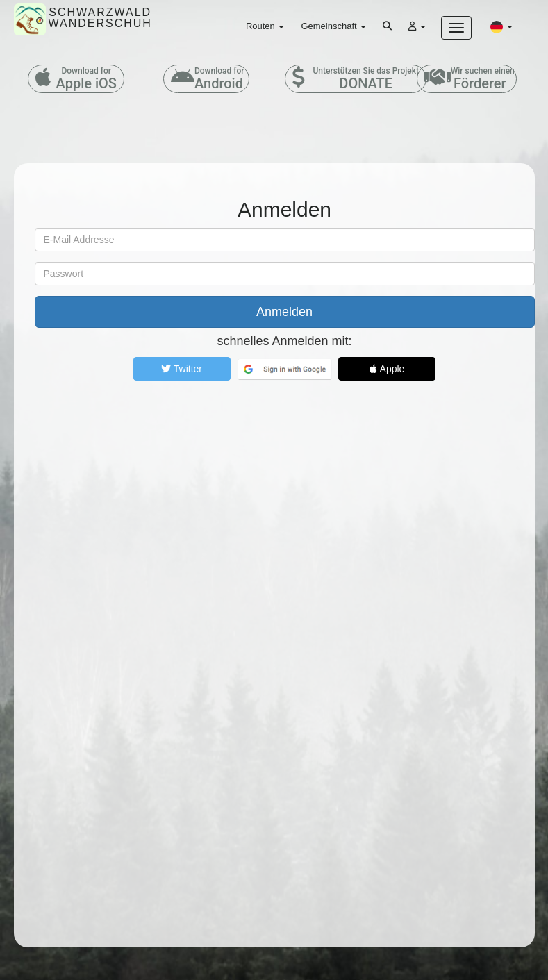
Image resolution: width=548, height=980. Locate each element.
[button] (501, 26)
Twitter (182, 369)
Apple (387, 369)
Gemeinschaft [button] (333, 26)
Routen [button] (265, 26)
